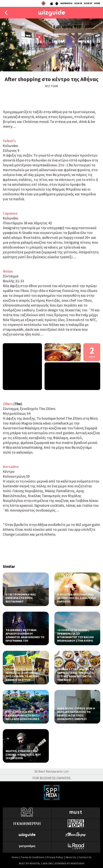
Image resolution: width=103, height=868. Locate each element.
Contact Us (85, 857)
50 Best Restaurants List (51, 771)
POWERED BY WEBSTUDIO (70, 863)
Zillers (8, 404)
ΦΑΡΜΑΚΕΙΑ (66, 3)
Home (15, 857)
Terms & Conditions (33, 857)
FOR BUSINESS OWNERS (51, 778)
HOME (97, 3)
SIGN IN (78, 3)
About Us (71, 857)
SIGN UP (88, 3)
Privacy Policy (55, 857)
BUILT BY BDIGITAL (30, 863)
